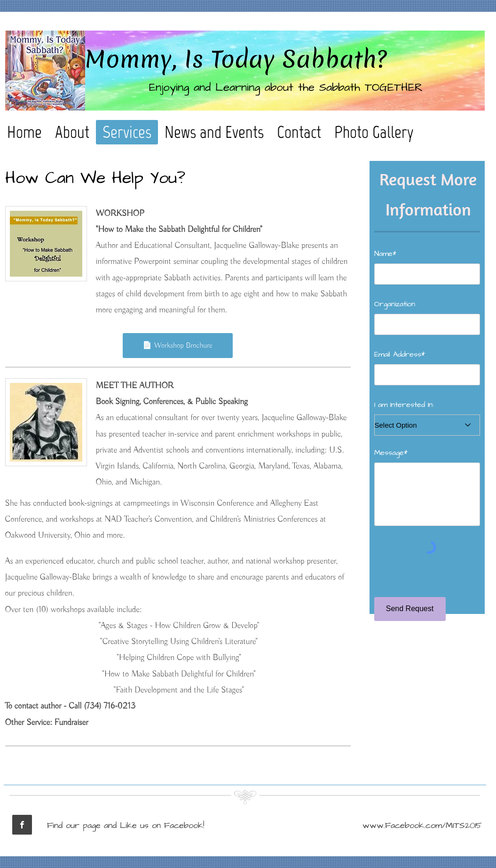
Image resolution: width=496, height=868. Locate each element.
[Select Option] (427, 425)
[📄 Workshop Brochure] (178, 346)
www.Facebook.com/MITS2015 (422, 825)
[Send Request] (410, 609)
